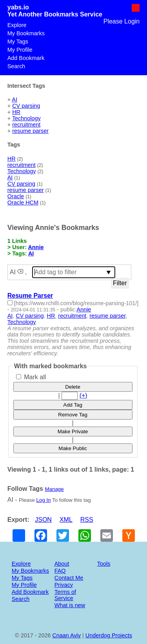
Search (16, 66)
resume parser (30, 131)
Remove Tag (73, 415)
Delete (73, 387)
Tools (104, 564)
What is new (70, 605)
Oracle (16, 196)
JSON (43, 520)
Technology (26, 118)
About (62, 564)
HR (16, 112)
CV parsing (26, 106)
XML (66, 520)
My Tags (18, 42)
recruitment (26, 125)
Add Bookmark (26, 58)
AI (15, 99)
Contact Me (69, 578)
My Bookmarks (26, 33)
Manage (54, 489)
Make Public (73, 448)
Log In (44, 500)
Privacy (64, 585)
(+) (83, 395)
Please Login (122, 21)
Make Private (73, 431)
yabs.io (18, 7)
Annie (36, 247)
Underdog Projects (109, 635)
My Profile (20, 50)
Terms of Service (65, 595)
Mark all (31, 377)
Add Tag (73, 405)
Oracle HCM (23, 203)
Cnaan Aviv (66, 635)
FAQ (60, 571)
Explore (17, 25)
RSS (87, 520)
